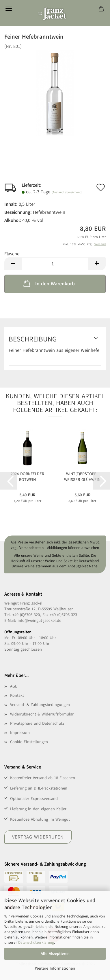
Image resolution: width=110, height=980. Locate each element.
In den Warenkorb (49, 283)
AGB (14, 686)
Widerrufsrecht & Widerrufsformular (42, 714)
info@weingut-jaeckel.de (39, 621)
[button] (13, 264)
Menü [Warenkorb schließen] (9, 9)
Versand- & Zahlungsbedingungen (40, 705)
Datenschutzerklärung (36, 943)
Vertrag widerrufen (38, 837)
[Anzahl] (55, 264)
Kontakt (17, 695)
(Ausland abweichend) (67, 192)
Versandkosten (31, 548)
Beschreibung (33, 339)
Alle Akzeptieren (55, 954)
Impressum (20, 733)
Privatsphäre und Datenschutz (37, 723)
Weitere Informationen (55, 968)
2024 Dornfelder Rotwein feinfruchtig (27, 477)
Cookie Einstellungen (29, 742)
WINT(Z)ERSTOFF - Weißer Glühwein (82, 477)
